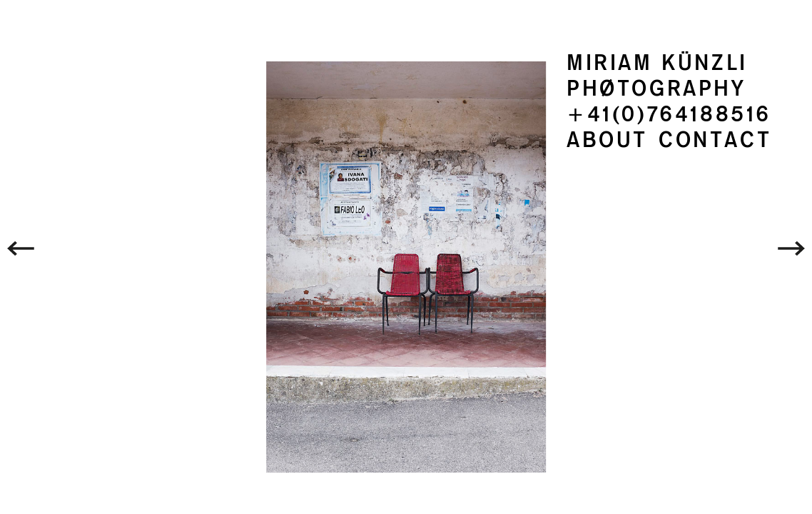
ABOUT (607, 140)
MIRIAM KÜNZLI (657, 63)
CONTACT (715, 140)
